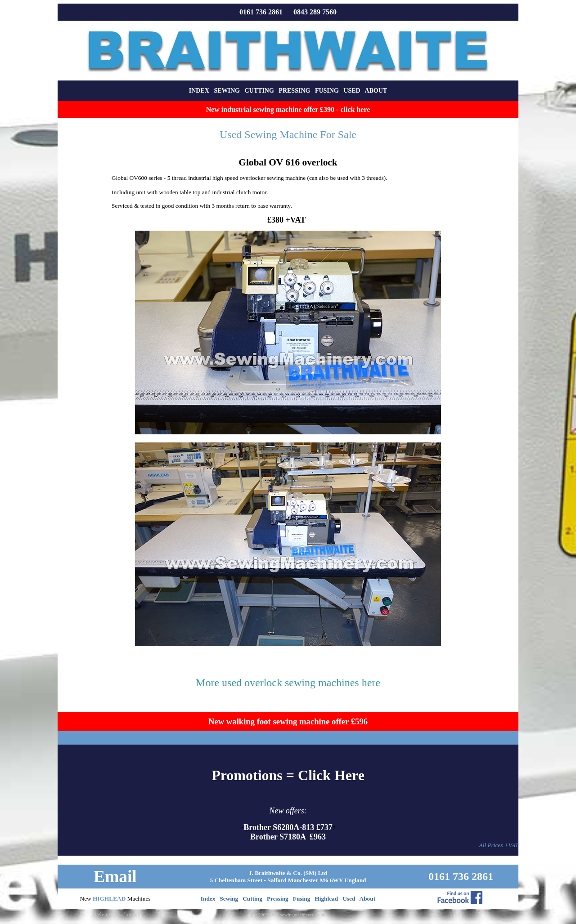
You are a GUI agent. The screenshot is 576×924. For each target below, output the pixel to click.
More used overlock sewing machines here (288, 683)
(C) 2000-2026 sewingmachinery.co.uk (288, 915)
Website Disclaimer (116, 914)
